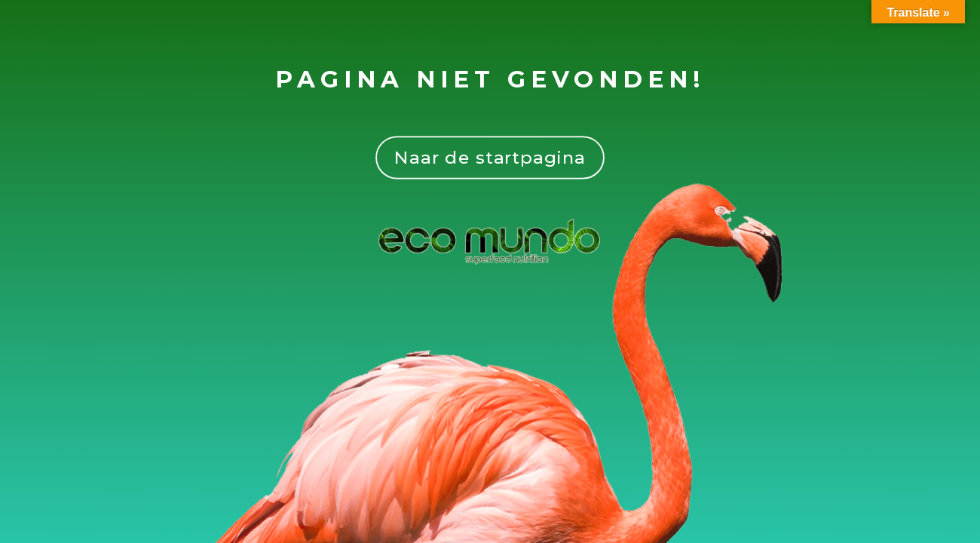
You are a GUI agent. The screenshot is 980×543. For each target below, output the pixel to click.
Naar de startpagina (490, 158)
